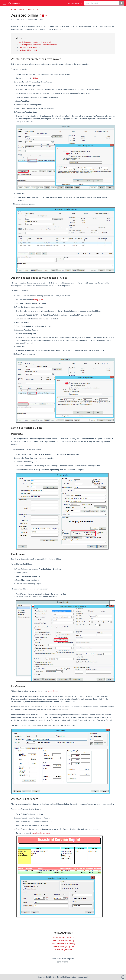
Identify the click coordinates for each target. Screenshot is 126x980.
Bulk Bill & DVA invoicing (64, 943)
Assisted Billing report (28, 50)
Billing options (33, 10)
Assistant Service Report (64, 937)
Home (13, 10)
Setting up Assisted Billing (30, 47)
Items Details (53, 691)
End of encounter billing (64, 940)
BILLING (22, 10)
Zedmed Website (75, 3)
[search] (102, 3)
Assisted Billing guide (42, 833)
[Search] (122, 3)
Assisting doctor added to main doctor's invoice (38, 45)
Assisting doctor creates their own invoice (36, 42)
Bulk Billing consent (64, 949)
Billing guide (38, 78)
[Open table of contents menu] (5, 3)
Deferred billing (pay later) (64, 946)
